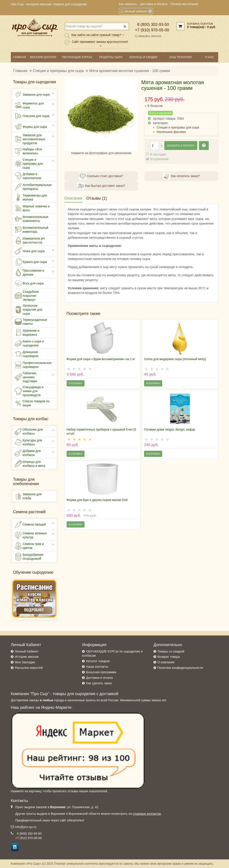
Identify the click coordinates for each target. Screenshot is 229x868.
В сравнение (160, 159)
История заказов (27, 657)
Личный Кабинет (27, 651)
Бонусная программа (101, 672)
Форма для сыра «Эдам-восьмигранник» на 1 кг (101, 359)
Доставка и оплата (99, 678)
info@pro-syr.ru (26, 827)
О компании (166, 662)
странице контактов (147, 814)
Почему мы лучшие (184, 4)
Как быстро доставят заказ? (101, 186)
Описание (74, 198)
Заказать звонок (148, 36)
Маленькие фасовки (171, 132)
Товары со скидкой (171, 651)
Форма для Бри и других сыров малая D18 (97, 500)
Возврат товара (169, 657)
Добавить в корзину (181, 146)
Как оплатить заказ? (181, 176)
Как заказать (128, 4)
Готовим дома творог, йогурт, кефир (170, 429)
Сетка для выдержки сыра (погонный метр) (175, 359)
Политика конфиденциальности (180, 668)
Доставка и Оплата (154, 4)
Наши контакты (97, 667)
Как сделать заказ (99, 683)
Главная (20, 71)
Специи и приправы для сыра (58, 71)
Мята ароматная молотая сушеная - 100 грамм (130, 71)
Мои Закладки (25, 662)
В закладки (158, 154)
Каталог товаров (98, 661)
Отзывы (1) (97, 198)
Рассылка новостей (29, 668)
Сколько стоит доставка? (101, 176)
